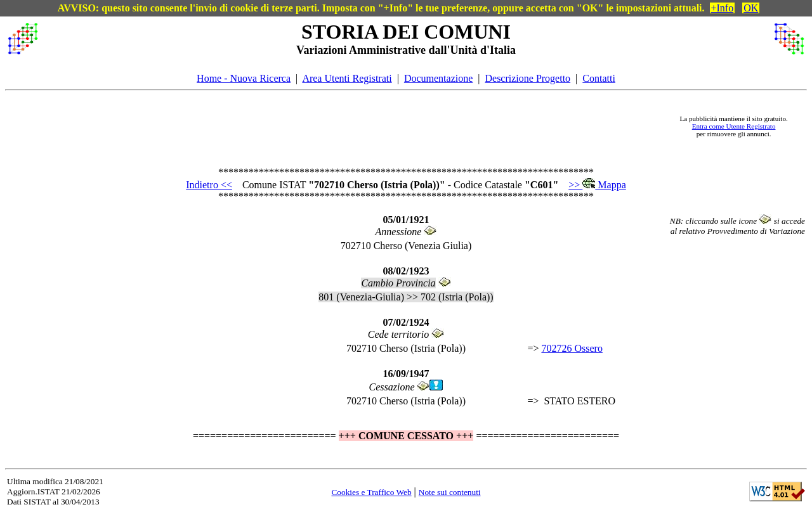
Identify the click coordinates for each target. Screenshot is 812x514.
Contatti (599, 78)
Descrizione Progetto (527, 78)
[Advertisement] (356, 126)
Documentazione (438, 78)
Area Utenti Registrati (347, 78)
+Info (723, 8)
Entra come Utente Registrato (734, 126)
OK (751, 8)
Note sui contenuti (450, 492)
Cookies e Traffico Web (371, 492)
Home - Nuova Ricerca (244, 78)
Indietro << (209, 185)
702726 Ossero (572, 348)
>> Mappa (597, 185)
